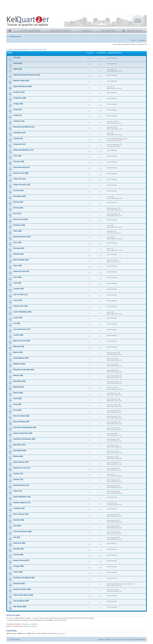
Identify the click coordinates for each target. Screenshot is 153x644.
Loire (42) (18, 300)
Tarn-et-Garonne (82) (22, 531)
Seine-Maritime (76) (22, 497)
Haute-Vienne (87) (21, 560)
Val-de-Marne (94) (21, 601)
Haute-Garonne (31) (22, 237)
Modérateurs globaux (30, 626)
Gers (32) (17, 242)
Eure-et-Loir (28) (21, 219)
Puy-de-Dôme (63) (21, 422)
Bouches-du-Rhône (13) (24, 127)
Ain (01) (17, 57)
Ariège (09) (18, 104)
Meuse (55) (18, 375)
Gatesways (113, 445)
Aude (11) (18, 115)
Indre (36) (18, 266)
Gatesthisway (114, 428)
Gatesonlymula (114, 376)
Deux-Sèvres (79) (21, 514)
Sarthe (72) (18, 474)
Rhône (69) (18, 456)
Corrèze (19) (19, 161)
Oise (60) (17, 404)
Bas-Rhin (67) (19, 445)
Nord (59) (17, 398)
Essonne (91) (19, 583)
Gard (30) (17, 231)
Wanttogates (113, 480)
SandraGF (113, 590)
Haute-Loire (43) (20, 306)
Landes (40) (19, 289)
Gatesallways (114, 353)
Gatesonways (114, 393)
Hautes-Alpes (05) (21, 81)
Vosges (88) (19, 566)
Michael (112, 503)
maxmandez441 (114, 145)
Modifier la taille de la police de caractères (143, 36)
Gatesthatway (114, 410)
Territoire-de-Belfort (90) (24, 578)
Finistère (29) (19, 225)
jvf (110, 133)
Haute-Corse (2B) (21, 173)
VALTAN (112, 260)
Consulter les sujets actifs (38, 49)
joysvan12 (113, 121)
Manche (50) (19, 346)
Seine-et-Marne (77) (22, 503)
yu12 (111, 474)
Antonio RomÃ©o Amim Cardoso (120, 584)
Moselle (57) (19, 387)
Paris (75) (18, 491)
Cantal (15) (18, 138)
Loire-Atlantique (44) (22, 312)
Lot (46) (17, 323)
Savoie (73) (18, 479)
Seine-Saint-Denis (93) (23, 595)
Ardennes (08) (20, 98)
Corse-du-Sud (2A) (22, 167)
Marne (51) (18, 352)
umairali (112, 127)
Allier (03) (18, 69)
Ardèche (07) (19, 92)
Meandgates (113, 538)
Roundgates (113, 514)
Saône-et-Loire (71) (22, 468)
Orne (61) (17, 410)
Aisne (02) (18, 63)
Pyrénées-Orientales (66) (24, 439)
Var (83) (17, 537)
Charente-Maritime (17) (23, 150)
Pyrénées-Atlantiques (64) (25, 427)
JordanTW (61, 633)
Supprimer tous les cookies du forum (116, 639)
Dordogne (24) (20, 196)
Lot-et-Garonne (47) (22, 329)
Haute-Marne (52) (21, 358)
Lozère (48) (18, 335)
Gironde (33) (19, 248)
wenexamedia (114, 532)
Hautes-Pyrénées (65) (23, 433)
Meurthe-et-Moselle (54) (24, 370)
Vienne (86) (18, 555)
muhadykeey (114, 208)
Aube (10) (18, 109)
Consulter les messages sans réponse (18, 49)
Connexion (142, 40)
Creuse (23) (18, 190)
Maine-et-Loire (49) (22, 341)
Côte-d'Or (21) (20, 179)
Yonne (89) (18, 572)
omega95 (112, 434)
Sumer (111, 231)
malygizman (113, 439)
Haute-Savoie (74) (21, 485)
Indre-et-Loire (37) (21, 271)
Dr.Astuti (112, 387)
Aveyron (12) (19, 121)
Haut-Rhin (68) (20, 451)
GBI (111, 87)
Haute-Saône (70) (21, 462)
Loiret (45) (18, 318)
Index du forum (15, 36)
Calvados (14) (19, 133)
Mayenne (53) (19, 364)
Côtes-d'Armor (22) (22, 185)
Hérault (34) (19, 254)
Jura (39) (17, 283)
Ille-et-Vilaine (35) (21, 260)
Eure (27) (17, 214)
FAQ (134, 40)
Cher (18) (17, 156)
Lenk (111, 237)
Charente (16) (19, 144)
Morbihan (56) (19, 381)
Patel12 (112, 69)
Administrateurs (18, 626)
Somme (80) (19, 520)
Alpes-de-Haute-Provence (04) (27, 75)
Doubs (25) (18, 202)
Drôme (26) (18, 208)
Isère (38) (17, 277)
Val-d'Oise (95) (20, 607)
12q (110, 197)
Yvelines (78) (19, 508)
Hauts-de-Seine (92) (22, 589)
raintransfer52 (114, 462)
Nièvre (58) (18, 393)
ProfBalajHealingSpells (117, 139)
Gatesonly (113, 358)
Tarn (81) (17, 526)
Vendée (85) (19, 549)
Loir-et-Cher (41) (21, 294)
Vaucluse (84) (19, 543)
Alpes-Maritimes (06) (22, 86)
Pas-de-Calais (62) (21, 416)
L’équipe (101, 639)
